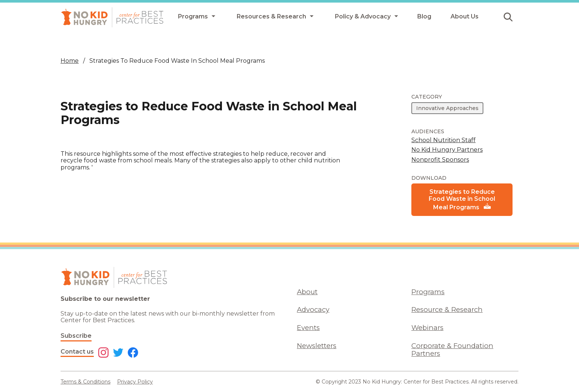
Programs (428, 292)
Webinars (427, 328)
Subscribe (76, 336)
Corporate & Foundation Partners (452, 350)
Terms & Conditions (85, 382)
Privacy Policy (135, 382)
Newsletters (317, 346)
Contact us (77, 352)
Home (70, 61)
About (307, 292)
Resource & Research (447, 310)
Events (308, 328)
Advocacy (313, 310)
